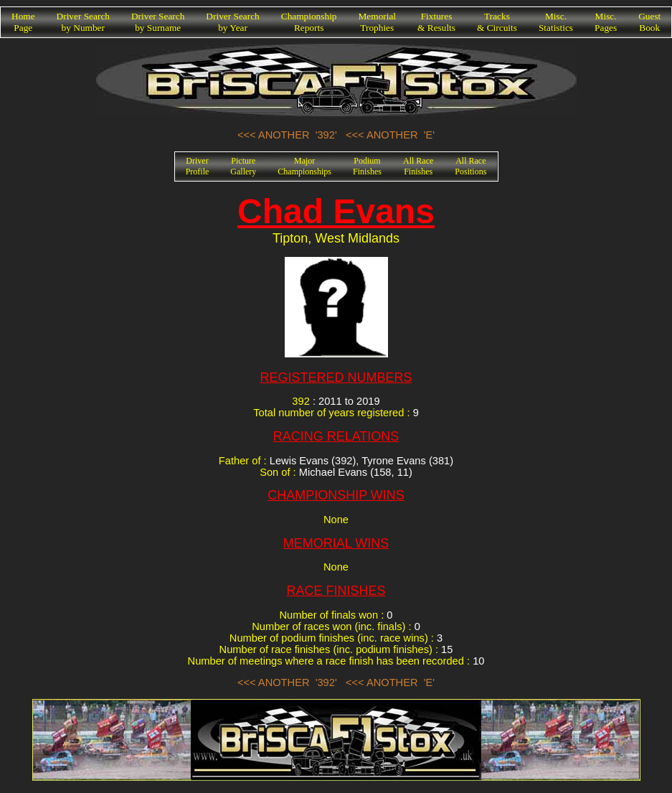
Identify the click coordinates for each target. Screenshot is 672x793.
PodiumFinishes (367, 166)
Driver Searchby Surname (158, 22)
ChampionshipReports (309, 22)
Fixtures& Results (436, 22)
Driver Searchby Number (83, 22)
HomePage (23, 22)
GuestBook (649, 22)
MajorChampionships (304, 166)
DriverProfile (198, 166)
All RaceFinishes (418, 166)
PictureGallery (243, 166)
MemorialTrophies (378, 22)
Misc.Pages (606, 22)
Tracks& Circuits (497, 22)
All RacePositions (470, 166)
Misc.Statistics (556, 22)
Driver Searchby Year (232, 22)
